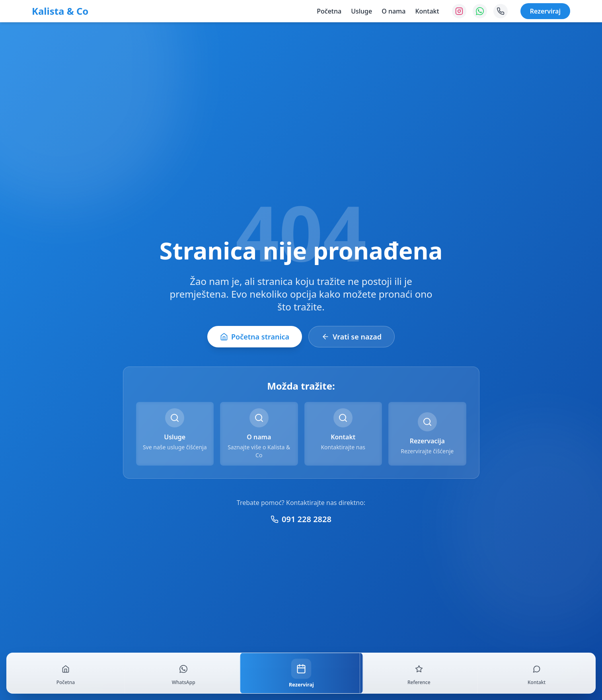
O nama (394, 11)
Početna (329, 11)
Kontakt (427, 11)
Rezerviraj (545, 11)
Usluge (361, 11)
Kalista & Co (60, 11)
